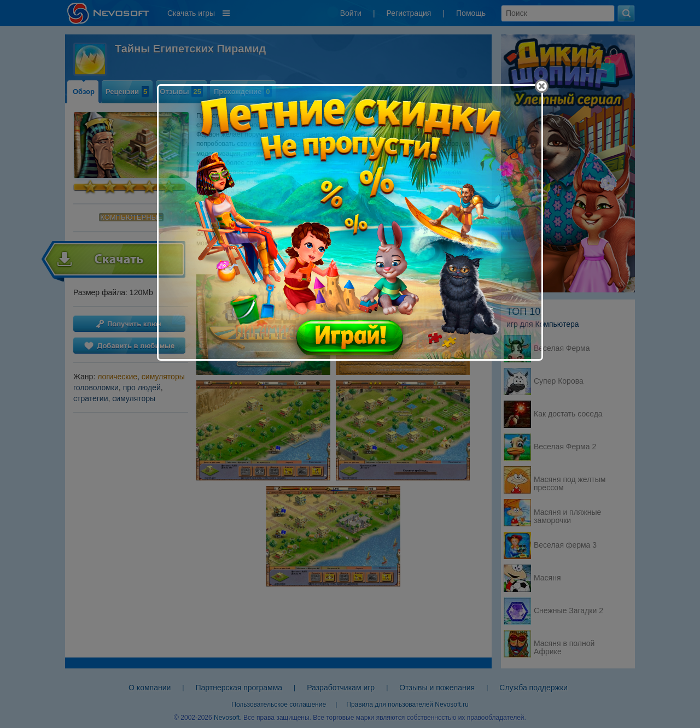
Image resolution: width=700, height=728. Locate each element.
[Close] (542, 86)
